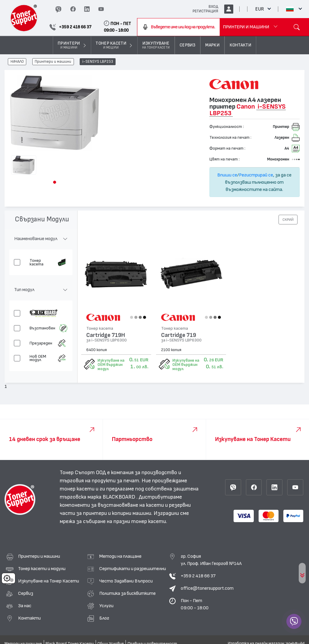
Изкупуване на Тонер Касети (49, 581)
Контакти (29, 618)
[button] (55, 182)
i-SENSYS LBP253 (98, 62)
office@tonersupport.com (207, 588)
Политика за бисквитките (127, 593)
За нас (25, 606)
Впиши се (227, 175)
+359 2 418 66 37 (198, 576)
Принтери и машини (53, 62)
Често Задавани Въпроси (126, 581)
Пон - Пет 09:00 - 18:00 (195, 604)
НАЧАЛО (17, 62)
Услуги (106, 606)
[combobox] (178, 27)
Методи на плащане (120, 556)
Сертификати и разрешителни (133, 569)
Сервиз (26, 593)
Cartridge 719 (179, 335)
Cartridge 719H (106, 335)
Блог (104, 618)
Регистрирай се (256, 175)
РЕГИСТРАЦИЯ (205, 11)
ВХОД (213, 7)
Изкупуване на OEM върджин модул (111, 365)
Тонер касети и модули (42, 569)
